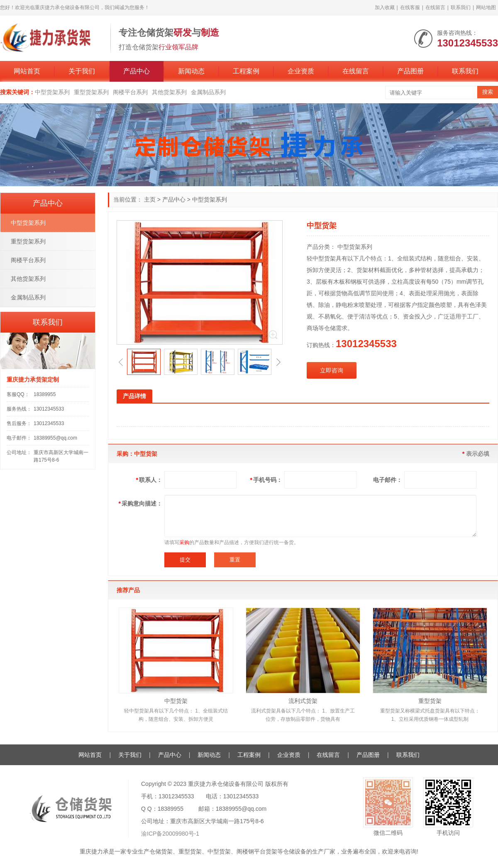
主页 (150, 199)
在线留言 (435, 7)
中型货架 (176, 701)
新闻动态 (191, 71)
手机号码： (266, 480)
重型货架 (430, 701)
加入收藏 (385, 7)
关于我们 (82, 71)
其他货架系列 (169, 92)
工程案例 (246, 71)
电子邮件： (388, 480)
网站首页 (27, 71)
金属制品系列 (208, 92)
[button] (121, 362)
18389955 (45, 394)
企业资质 (301, 71)
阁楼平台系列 (130, 92)
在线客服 (410, 7)
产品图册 (410, 71)
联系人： (149, 480)
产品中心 (137, 71)
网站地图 (486, 7)
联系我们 (461, 7)
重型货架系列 (91, 92)
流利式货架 (303, 701)
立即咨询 (332, 370)
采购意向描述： (140, 503)
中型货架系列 (52, 92)
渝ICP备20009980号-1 (170, 834)
